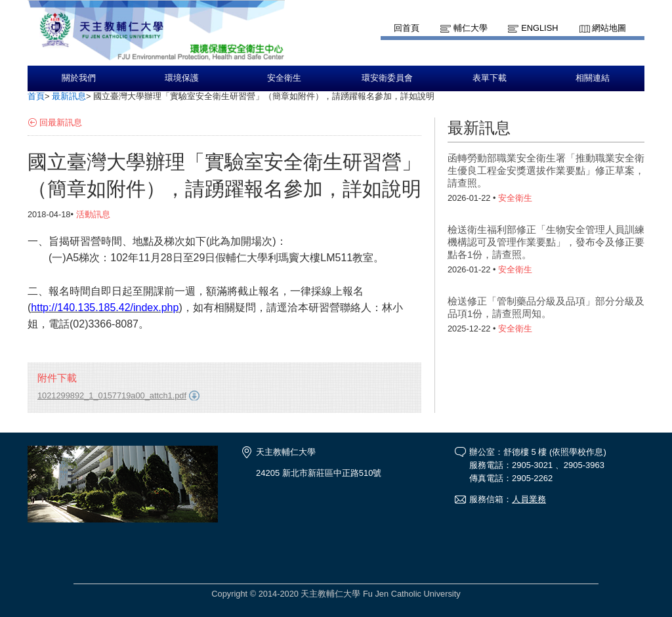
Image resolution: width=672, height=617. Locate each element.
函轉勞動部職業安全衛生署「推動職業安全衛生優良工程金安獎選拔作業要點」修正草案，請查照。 (546, 170)
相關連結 (593, 78)
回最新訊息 (61, 122)
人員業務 (529, 499)
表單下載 (490, 78)
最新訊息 (69, 96)
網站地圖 (609, 28)
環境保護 (182, 78)
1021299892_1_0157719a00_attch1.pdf (112, 395)
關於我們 (79, 78)
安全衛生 (284, 78)
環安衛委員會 (387, 78)
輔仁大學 (471, 28)
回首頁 (407, 28)
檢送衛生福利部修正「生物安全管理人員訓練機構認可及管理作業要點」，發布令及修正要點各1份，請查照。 (546, 242)
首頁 (36, 96)
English (539, 28)
